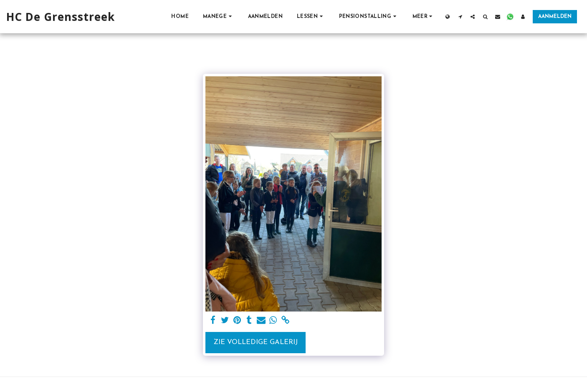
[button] (218, 16)
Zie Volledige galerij (256, 342)
